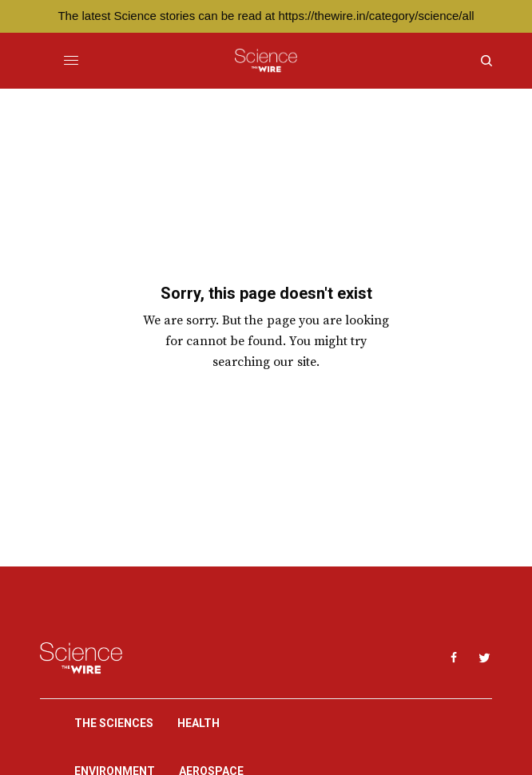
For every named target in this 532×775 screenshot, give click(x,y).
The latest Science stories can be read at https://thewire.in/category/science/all (266, 16)
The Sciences (114, 723)
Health (199, 723)
